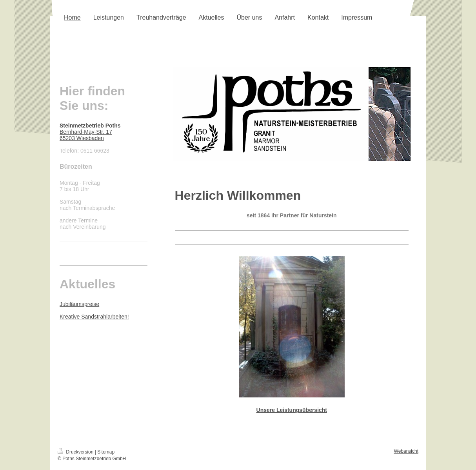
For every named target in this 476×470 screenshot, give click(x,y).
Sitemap (106, 452)
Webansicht (406, 451)
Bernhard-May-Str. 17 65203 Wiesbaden (90, 132)
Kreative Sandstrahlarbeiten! (94, 317)
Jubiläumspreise (79, 304)
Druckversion (76, 452)
